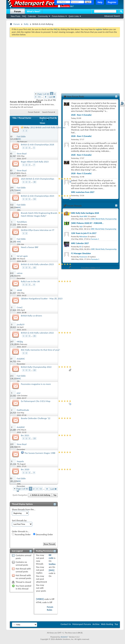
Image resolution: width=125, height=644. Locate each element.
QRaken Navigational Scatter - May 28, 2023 (42, 298)
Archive (96, 624)
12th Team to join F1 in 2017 (84, 233)
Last (52, 97)
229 (12, 444)
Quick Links (74, 16)
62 (35, 268)
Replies (43, 118)
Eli (80, 247)
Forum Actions (58, 16)
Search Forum (48, 112)
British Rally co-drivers (31, 316)
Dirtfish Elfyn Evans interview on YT (38, 230)
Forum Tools (33, 112)
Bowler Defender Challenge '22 (36, 418)
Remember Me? (66, 6)
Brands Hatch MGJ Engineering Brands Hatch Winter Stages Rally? (39, 214)
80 (11, 478)
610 (12, 273)
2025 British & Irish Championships (38, 179)
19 (11, 359)
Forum (17, 12)
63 (11, 171)
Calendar (32, 16)
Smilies (52, 564)
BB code (51, 557)
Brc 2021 (25, 435)
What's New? (34, 12)
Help (100, 2)
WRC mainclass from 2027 (83, 192)
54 (35, 199)
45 (11, 154)
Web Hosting (107, 624)
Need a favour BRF (30, 247)
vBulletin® (64, 637)
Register (112, 2)
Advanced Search (112, 16)
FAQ (24, 16)
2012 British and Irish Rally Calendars (48, 127)
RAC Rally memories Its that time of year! (40, 350)
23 (35, 438)
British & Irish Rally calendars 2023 (37, 264)
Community (43, 16)
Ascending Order (21, 534)
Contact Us (66, 624)
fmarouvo (83, 257)
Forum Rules (50, 608)
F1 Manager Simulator (81, 253)
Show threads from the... (24, 509)
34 (11, 290)
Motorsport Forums (82, 624)
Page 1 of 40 (43, 94)
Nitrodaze (83, 237)
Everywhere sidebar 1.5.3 (91, 268)
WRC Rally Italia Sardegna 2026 (85, 213)
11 (39, 97)
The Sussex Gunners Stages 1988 (40, 453)
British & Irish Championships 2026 (38, 145)
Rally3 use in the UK (30, 281)
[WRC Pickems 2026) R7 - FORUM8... (87, 223)
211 (12, 376)
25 (35, 336)
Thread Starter (25, 118)
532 (12, 205)
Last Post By (51, 119)
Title (14, 118)
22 (35, 370)
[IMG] (52, 570)
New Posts (16, 16)
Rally (26, 24)
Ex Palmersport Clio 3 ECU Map (36, 401)
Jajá (81, 226)
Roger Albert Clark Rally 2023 (35, 162)
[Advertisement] (65, 64)
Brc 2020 (25, 469)
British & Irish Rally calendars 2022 (37, 333)
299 (12, 188)
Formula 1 (95, 239)
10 (11, 137)
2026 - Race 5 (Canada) (81, 115)
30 (35, 182)
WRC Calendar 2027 (80, 243)
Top (55, 495)
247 (12, 342)
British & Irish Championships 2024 (38, 196)
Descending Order (43, 534)
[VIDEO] (40, 599)
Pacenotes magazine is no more (36, 384)
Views (42, 123)
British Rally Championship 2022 (36, 367)
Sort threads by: (19, 520)
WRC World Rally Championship (104, 219)
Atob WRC (83, 216)
